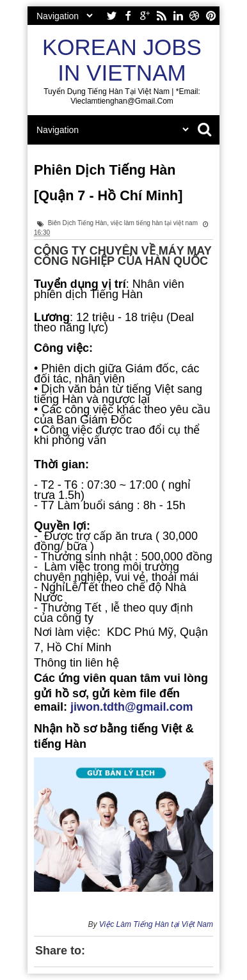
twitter (111, 16)
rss (161, 16)
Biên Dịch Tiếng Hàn (77, 223)
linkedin (178, 16)
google (145, 16)
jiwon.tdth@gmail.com (132, 707)
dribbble (195, 16)
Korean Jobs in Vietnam (122, 60)
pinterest (211, 16)
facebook (128, 16)
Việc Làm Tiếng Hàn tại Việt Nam (156, 924)
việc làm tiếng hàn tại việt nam (154, 223)
